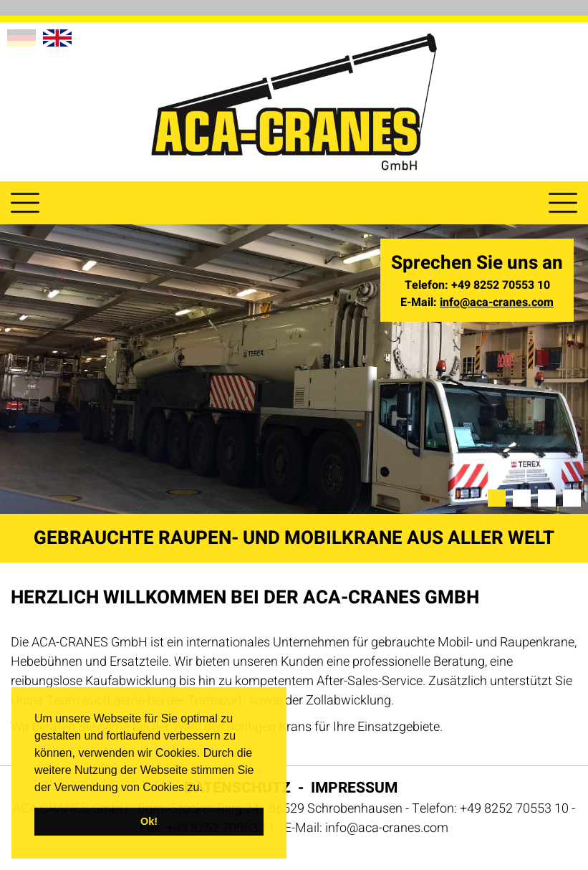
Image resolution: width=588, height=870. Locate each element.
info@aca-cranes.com (497, 302)
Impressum (354, 788)
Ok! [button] (149, 821)
